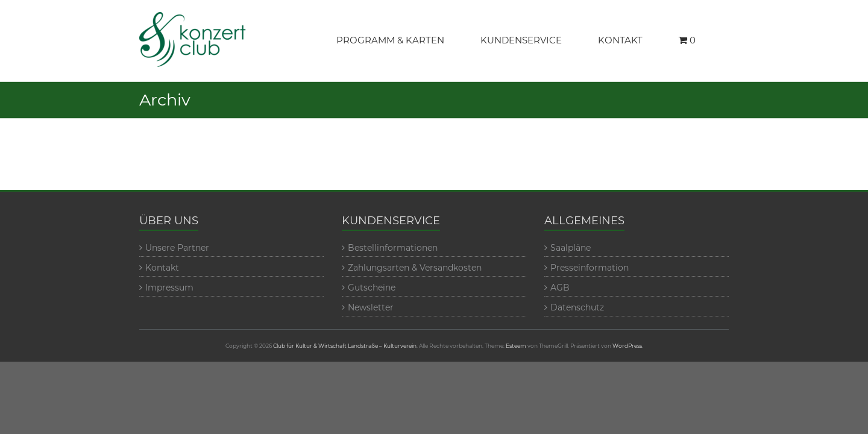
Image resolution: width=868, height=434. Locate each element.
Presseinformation (590, 268)
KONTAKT (620, 40)
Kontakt (162, 268)
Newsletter (371, 307)
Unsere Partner (177, 248)
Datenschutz (577, 307)
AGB (560, 288)
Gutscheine (372, 288)
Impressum (169, 288)
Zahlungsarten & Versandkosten (415, 268)
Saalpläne (571, 248)
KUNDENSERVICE (521, 40)
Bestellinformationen (393, 248)
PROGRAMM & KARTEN (390, 40)
